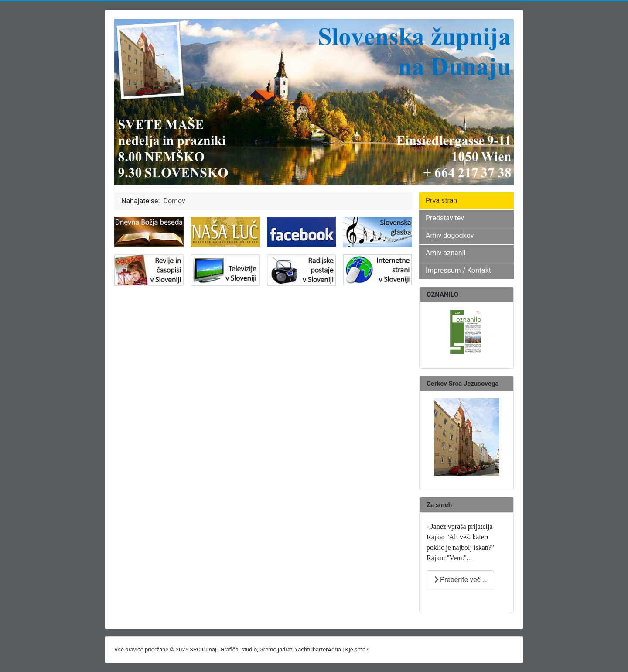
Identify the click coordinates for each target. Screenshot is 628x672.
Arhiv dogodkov (450, 235)
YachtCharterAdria (318, 650)
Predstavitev (445, 218)
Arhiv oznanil (445, 253)
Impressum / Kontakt (458, 270)
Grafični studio (239, 650)
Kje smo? (357, 650)
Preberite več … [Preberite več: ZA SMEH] (460, 580)
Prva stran (441, 201)
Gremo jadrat (276, 650)
